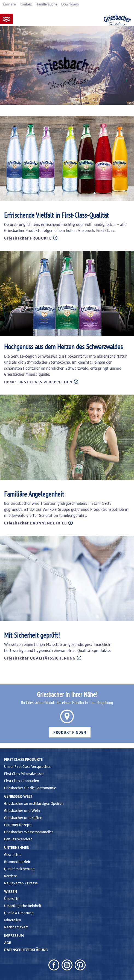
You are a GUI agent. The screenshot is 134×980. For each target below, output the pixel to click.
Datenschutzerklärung (26, 950)
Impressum (14, 936)
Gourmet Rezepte (18, 825)
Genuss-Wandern (18, 839)
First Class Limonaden (22, 781)
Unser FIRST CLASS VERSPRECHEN (38, 382)
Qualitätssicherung (19, 869)
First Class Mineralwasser (24, 774)
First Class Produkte (23, 760)
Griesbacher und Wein (22, 811)
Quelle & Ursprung (19, 913)
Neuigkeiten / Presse (21, 883)
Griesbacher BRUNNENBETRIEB (36, 523)
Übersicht (12, 899)
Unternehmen (17, 848)
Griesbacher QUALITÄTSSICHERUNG (40, 658)
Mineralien (13, 920)
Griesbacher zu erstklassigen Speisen (34, 804)
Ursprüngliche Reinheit (23, 906)
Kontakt (26, 4)
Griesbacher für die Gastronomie (30, 788)
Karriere (9, 5)
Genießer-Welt (18, 797)
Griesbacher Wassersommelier (29, 832)
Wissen (11, 892)
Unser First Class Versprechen (28, 767)
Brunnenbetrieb (17, 862)
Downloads (70, 4)
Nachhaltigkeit (16, 927)
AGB (8, 943)
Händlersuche (46, 4)
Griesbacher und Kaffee (23, 818)
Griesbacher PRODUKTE (28, 238)
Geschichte (13, 855)
